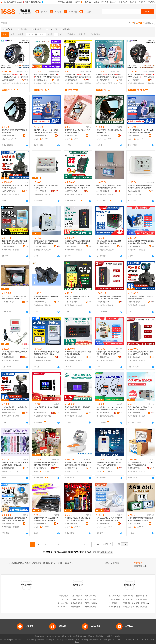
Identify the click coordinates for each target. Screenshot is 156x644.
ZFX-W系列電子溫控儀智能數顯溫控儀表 (46, 408)
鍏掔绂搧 (100, 83)
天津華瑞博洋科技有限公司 (135, 468)
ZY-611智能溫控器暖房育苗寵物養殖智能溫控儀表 (15, 353)
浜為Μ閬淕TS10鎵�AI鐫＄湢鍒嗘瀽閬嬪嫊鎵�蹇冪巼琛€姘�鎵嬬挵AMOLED (15, 76)
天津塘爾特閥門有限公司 (135, 246)
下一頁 (96, 544)
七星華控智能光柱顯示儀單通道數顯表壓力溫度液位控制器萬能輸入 (109, 298)
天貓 (54, 640)
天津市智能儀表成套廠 (79, 596)
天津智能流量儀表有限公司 (94, 603)
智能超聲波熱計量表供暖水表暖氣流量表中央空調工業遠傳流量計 (109, 353)
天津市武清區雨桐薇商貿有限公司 (135, 524)
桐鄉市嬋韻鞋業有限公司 (131, 603)
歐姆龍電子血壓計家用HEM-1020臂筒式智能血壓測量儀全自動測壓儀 (78, 464)
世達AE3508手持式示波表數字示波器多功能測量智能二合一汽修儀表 (78, 187)
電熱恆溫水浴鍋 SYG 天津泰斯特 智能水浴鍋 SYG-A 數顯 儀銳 (140, 408)
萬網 (119, 640)
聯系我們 (110, 636)
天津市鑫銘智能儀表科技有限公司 (69, 603)
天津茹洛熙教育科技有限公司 (9, 468)
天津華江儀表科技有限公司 (72, 246)
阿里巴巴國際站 (17, 640)
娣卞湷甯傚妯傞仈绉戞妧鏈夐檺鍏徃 (41, 80)
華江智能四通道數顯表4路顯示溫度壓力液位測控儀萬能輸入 (78, 353)
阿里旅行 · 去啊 (74, 640)
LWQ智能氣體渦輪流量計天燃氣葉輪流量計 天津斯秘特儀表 (141, 298)
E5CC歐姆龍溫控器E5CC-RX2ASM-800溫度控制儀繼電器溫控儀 (141, 464)
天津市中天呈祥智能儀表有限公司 (69, 607)
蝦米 (90, 640)
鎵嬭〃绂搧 (118, 83)
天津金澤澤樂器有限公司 (41, 524)
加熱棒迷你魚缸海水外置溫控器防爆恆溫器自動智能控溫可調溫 (77, 519)
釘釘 (139, 640)
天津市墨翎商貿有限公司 (72, 136)
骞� (26, 80)
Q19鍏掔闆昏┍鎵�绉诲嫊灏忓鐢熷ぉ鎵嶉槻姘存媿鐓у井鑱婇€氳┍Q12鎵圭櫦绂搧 (109, 76)
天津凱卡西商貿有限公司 (41, 468)
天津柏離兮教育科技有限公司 (104, 136)
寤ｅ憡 (26, 77)
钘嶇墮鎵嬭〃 (48, 83)
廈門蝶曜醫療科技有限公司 (104, 524)
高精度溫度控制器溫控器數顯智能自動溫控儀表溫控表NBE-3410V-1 (109, 242)
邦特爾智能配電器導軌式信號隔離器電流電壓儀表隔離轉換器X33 (46, 242)
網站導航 (118, 636)
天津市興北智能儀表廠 (93, 599)
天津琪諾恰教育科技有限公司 (9, 136)
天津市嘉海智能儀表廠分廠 (80, 599)
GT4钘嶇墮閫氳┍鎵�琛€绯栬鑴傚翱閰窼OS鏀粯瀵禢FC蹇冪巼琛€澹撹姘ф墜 (77, 76)
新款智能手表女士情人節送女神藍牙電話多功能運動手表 (77, 131)
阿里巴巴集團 (5, 640)
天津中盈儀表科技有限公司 (9, 524)
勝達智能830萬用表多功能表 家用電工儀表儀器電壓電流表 (77, 298)
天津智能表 (115, 563)
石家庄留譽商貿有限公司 (145, 599)
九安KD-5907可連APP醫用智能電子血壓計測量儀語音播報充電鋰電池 (109, 519)
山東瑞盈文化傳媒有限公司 (132, 607)
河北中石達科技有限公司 (145, 603)
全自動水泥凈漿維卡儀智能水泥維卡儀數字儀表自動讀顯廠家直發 (109, 187)
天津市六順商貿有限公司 (72, 191)
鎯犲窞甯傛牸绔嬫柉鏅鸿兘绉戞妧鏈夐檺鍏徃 (72, 80)
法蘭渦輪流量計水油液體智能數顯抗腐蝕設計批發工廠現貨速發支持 (15, 519)
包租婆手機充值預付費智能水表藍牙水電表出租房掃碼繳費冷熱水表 (15, 242)
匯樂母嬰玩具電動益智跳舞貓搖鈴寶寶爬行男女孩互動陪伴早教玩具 (46, 464)
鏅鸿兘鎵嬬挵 (7, 83)
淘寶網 (48, 640)
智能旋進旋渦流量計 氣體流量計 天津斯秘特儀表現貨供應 (15, 187)
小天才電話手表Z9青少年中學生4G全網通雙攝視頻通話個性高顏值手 (141, 131)
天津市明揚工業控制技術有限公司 (41, 246)
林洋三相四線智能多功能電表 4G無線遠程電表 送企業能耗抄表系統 (46, 353)
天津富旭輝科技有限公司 (9, 246)
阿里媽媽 (84, 640)
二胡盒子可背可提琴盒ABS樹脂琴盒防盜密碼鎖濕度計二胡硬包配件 (46, 519)
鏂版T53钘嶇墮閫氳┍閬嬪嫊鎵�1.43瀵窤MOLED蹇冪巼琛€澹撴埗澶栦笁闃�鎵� (46, 76)
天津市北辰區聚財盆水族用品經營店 (72, 524)
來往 (134, 640)
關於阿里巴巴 (101, 636)
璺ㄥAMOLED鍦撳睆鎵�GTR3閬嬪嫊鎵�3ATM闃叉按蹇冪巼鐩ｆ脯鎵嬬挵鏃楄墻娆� (141, 76)
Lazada (78, 642)
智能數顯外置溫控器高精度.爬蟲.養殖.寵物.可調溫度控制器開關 (109, 464)
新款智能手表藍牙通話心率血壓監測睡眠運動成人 (15, 131)
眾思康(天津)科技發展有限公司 (135, 191)
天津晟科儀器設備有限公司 (104, 191)
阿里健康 (145, 640)
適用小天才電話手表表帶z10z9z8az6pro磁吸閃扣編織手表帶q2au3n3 (15, 464)
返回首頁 (96, 552)
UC (123, 640)
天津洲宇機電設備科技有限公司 (41, 191)
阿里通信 (112, 640)
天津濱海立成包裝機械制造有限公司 (104, 246)
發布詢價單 (138, 563)
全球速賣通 (40, 640)
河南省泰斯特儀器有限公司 (135, 413)
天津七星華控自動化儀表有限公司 (104, 302)
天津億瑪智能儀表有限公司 (67, 596)
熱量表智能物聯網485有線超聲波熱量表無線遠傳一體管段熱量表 (141, 242)
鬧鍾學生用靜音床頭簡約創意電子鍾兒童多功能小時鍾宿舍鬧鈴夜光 (140, 519)
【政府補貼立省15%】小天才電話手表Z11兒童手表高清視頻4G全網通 (46, 131)
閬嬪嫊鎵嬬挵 (17, 83)
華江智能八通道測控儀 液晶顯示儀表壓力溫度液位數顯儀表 (78, 408)
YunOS (105, 640)
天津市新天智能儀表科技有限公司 (83, 603)
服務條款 (83, 636)
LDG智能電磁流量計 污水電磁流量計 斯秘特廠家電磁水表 (15, 408)
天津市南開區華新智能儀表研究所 (83, 607)
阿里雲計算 (97, 640)
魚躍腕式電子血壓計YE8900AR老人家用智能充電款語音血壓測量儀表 (140, 187)
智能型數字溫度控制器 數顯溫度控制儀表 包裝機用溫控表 (46, 298)
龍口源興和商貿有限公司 (118, 596)
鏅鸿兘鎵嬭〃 (38, 83)
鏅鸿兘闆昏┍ (109, 83)
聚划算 (59, 640)
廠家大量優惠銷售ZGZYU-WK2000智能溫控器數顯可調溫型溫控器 (109, 408)
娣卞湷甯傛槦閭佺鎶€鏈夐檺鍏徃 (9, 80)
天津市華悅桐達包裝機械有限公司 (41, 302)
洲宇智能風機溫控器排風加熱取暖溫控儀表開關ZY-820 (46, 187)
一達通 (152, 640)
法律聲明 (76, 636)
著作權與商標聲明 (64, 636)
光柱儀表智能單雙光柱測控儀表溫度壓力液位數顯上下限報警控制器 (77, 242)
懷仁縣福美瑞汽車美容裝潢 (132, 599)
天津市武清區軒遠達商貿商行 (72, 302)
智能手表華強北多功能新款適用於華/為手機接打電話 (109, 131)
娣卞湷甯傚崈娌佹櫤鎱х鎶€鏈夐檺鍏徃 (104, 80)
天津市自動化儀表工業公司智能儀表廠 (71, 599)
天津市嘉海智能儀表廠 (93, 596)
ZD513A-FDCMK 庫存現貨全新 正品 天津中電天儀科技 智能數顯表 (14, 298)
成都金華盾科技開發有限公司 (119, 599)
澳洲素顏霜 (113, 603)
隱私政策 (91, 636)
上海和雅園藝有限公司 (131, 596)
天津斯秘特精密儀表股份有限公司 (9, 191)
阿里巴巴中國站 (29, 640)
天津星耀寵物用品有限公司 (104, 468)
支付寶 (128, 640)
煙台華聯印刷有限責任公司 (118, 607)
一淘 (65, 640)
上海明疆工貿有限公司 (9, 302)
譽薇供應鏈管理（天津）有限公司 (41, 136)
